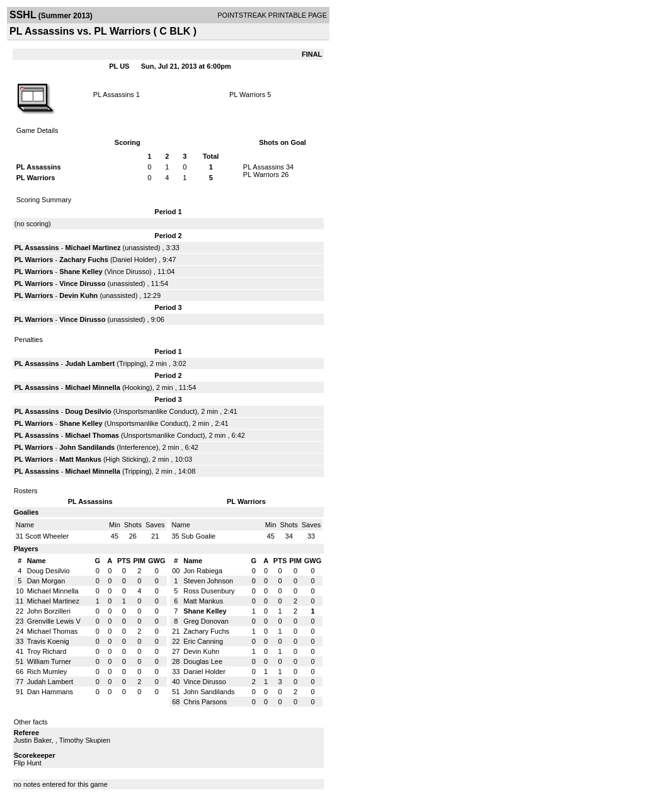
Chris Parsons (205, 702)
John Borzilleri (49, 611)
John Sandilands (87, 447)
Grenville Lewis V (54, 621)
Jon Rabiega (203, 571)
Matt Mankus (80, 459)
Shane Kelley (81, 272)
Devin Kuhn (78, 295)
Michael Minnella (92, 387)
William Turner (49, 661)
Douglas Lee (203, 661)
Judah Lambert (90, 363)
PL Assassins (114, 94)
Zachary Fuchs (84, 260)
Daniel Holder (134, 260)
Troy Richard (47, 651)
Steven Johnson (208, 581)
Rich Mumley (47, 672)
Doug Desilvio (88, 411)
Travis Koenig (48, 641)
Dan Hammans (50, 692)
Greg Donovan (206, 621)
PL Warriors (247, 94)
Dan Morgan (46, 581)
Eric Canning (203, 641)
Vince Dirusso (128, 272)
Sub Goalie (198, 536)
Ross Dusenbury (209, 591)
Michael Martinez (93, 248)
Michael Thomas (92, 435)
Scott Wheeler (47, 536)
